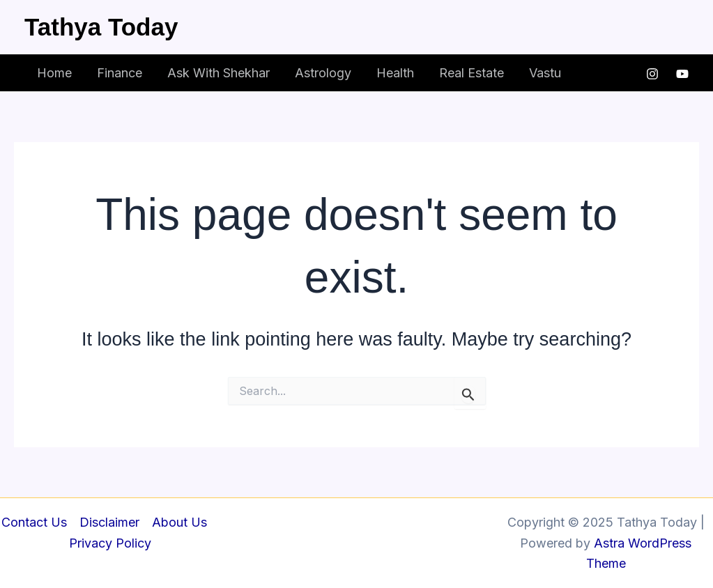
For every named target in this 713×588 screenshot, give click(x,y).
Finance (120, 73)
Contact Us (34, 522)
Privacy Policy (110, 543)
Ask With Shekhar (219, 73)
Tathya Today (101, 27)
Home (54, 73)
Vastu (545, 73)
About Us (179, 522)
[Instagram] (652, 74)
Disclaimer (109, 522)
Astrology (323, 73)
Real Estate (472, 73)
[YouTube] (682, 74)
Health (395, 73)
